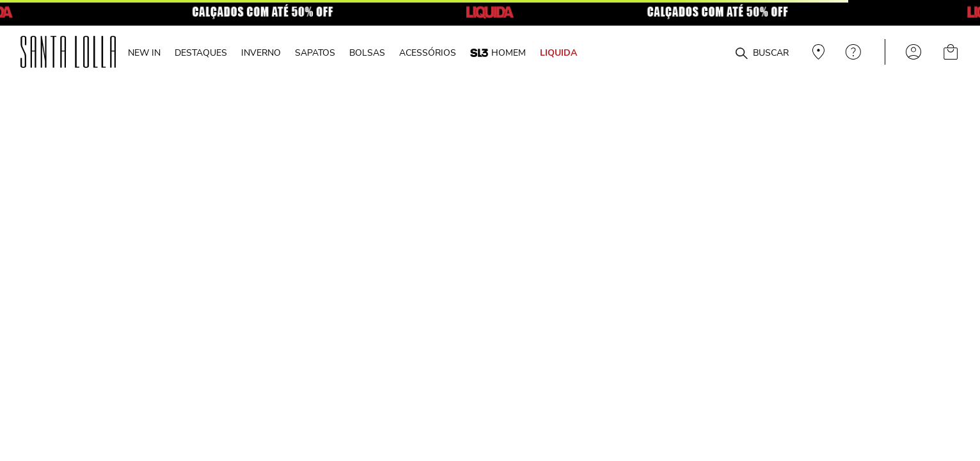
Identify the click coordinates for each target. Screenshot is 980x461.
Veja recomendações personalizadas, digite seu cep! (817, 52)
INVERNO (261, 53)
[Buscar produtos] (741, 54)
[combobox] (710, 52)
